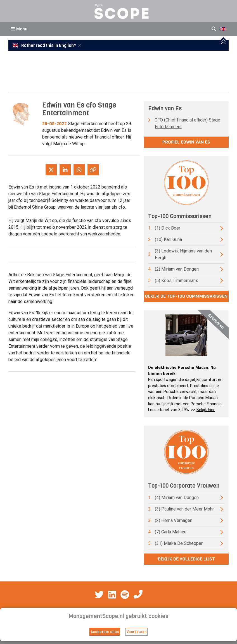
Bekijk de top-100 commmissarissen (186, 296)
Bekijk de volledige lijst (186, 559)
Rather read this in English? (45, 46)
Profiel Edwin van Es (186, 142)
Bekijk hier (206, 410)
